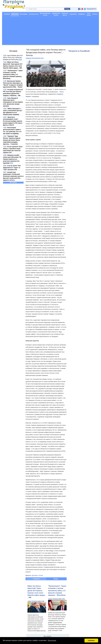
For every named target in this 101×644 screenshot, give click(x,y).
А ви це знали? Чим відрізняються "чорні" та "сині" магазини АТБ (12, 168)
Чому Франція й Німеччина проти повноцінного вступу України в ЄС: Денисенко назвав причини (13, 102)
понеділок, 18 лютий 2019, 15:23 (35, 58)
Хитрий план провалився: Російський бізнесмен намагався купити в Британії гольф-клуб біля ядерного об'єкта (13, 176)
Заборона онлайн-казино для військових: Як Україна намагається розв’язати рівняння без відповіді (12, 159)
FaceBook (36, 579)
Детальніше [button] (52, 640)
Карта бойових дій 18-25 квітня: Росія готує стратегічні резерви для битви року (13, 57)
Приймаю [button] (91, 640)
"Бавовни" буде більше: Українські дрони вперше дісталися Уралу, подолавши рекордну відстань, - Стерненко (12, 140)
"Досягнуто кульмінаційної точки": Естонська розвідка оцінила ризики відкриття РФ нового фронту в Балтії (13, 121)
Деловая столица (37, 575)
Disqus (56, 579)
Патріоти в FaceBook (79, 51)
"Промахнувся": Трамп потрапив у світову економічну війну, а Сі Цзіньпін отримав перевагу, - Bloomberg (13, 74)
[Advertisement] (50, 31)
